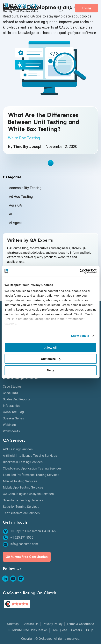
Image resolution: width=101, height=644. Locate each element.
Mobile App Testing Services (23, 487)
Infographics (12, 406)
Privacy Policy (53, 624)
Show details (80, 336)
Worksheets (11, 431)
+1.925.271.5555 (18, 538)
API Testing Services (18, 449)
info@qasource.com (20, 544)
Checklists (10, 393)
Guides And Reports (17, 399)
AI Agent (15, 223)
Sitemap (13, 624)
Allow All (50, 348)
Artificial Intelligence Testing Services (30, 456)
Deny (50, 370)
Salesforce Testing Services (23, 500)
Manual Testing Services (20, 481)
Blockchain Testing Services (23, 462)
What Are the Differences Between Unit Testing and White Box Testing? (44, 122)
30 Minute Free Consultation (27, 557)
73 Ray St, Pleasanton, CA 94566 (29, 531)
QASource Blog (13, 412)
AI (11, 214)
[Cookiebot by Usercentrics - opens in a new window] (79, 271)
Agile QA (15, 205)
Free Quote (59, 630)
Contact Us (31, 624)
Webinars (9, 425)
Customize (51, 359)
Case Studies (12, 387)
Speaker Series (13, 418)
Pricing (86, 8)
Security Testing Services (21, 507)
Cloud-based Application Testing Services (32, 468)
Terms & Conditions (80, 624)
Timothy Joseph (28, 147)
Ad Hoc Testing (21, 197)
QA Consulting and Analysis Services (28, 494)
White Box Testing (24, 138)
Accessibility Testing (25, 188)
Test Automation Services (21, 513)
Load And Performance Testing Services (31, 475)
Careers (77, 630)
